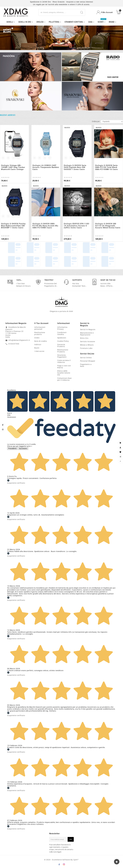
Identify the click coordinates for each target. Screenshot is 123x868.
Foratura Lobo (86, 348)
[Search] (82, 12)
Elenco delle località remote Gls (64, 373)
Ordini (37, 338)
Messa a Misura (87, 345)
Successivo (23, 448)
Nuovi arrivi (8, 115)
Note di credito (41, 341)
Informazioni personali (40, 328)
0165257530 (14, 344)
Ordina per (96, 121)
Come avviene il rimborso (64, 361)
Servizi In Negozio (88, 329)
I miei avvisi (39, 351)
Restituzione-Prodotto (63, 351)
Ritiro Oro (84, 338)
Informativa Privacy (62, 328)
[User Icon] (105, 12)
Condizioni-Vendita (62, 333)
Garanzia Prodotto (61, 345)
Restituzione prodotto (40, 333)
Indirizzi (38, 345)
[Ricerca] (59, 12)
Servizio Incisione (88, 342)
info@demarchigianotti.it (19, 340)
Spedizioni (62, 338)
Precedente (12, 448)
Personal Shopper (88, 361)
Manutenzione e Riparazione (87, 334)
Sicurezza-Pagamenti (62, 356)
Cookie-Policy (63, 341)
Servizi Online (86, 358)
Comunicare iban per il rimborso (65, 379)
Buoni (37, 348)
